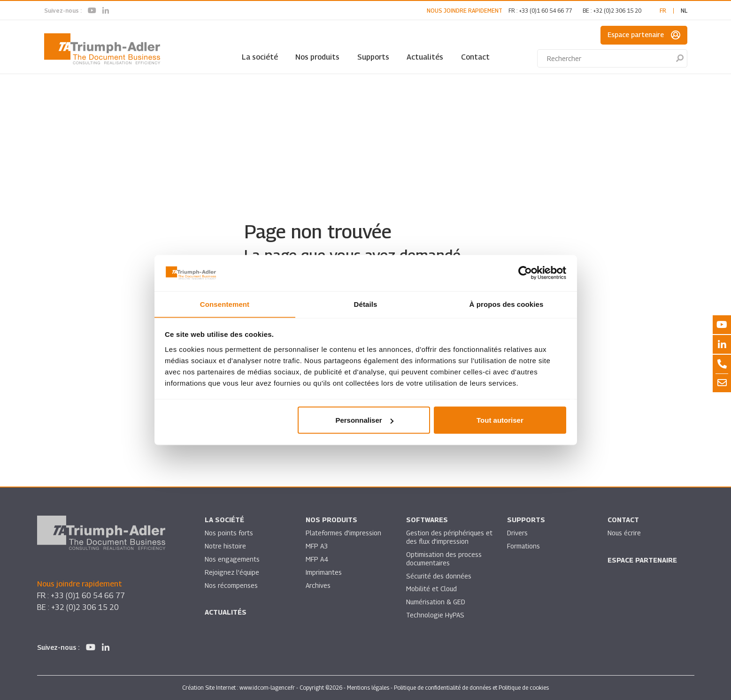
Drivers (517, 533)
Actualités (425, 57)
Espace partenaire (644, 35)
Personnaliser (364, 420)
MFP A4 (317, 559)
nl (684, 11)
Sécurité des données (439, 576)
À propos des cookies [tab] (507, 304)
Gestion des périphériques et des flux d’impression (445, 537)
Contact (475, 57)
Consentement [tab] (225, 304)
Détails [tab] (366, 304)
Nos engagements (232, 559)
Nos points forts (229, 533)
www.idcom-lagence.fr (267, 688)
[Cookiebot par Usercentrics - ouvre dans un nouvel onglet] (525, 273)
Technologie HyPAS (435, 615)
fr (663, 11)
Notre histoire (225, 546)
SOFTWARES (427, 520)
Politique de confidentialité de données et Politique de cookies (471, 688)
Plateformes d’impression (344, 533)
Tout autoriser (500, 420)
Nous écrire (624, 533)
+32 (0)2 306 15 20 (617, 11)
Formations (524, 546)
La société (260, 57)
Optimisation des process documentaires (444, 559)
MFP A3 (317, 546)
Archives (318, 585)
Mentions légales (368, 688)
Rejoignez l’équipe (232, 572)
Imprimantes (324, 572)
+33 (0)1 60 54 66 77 (545, 11)
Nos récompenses (231, 585)
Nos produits (317, 57)
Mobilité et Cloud (432, 589)
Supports (373, 57)
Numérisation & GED (436, 602)
